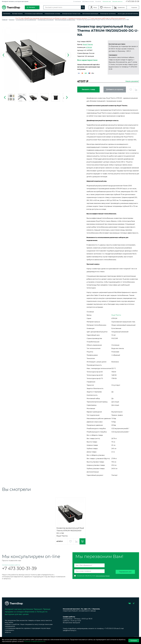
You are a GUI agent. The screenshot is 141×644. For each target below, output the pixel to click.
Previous (4, 55)
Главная (5, 20)
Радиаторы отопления (46, 20)
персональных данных (103, 576)
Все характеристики (87, 60)
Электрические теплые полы (71, 14)
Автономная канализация (90, 14)
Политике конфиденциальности (35, 641)
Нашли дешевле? (132, 81)
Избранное (107, 7)
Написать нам (107, 1)
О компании (77, 1)
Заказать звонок (117, 1)
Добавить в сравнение (136, 90)
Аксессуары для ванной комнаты (128, 14)
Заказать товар (88, 89)
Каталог (31, 7)
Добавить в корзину (115, 89)
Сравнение (121, 7)
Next (68, 55)
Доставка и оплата (88, 1)
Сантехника (7, 14)
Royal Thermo (88, 44)
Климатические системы (52, 14)
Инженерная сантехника (108, 14)
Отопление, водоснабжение (34, 14)
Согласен (134, 641)
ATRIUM (89, 47)
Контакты (98, 1)
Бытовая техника (17, 14)
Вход (95, 7)
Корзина (134, 7)
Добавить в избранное (131, 90)
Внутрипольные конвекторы (65, 20)
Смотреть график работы (11, 565)
